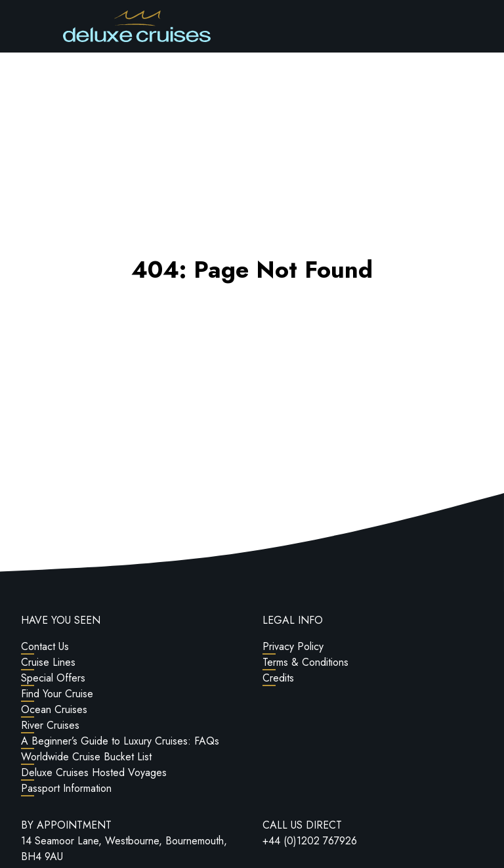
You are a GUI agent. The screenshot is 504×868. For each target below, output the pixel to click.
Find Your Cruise (57, 694)
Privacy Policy (293, 646)
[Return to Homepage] (137, 26)
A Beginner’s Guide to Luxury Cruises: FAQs (120, 741)
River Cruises (50, 725)
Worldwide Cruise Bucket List (86, 757)
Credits (278, 678)
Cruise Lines (48, 662)
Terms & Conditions (305, 662)
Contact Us (45, 646)
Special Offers (53, 678)
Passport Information (66, 788)
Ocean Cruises (54, 709)
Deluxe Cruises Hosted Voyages (94, 772)
